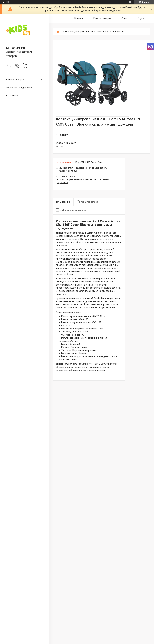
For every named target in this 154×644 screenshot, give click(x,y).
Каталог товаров (15, 80)
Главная (79, 18)
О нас (124, 18)
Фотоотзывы (13, 96)
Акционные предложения (20, 88)
